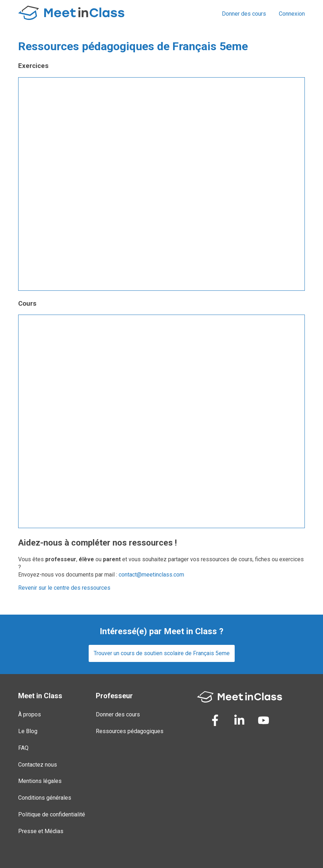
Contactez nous (38, 765)
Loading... (161, 184)
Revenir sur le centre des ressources (64, 588)
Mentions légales (40, 781)
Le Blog (28, 731)
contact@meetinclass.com (151, 575)
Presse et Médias (41, 831)
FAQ (23, 748)
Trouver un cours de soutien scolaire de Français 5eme (162, 653)
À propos (30, 714)
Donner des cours (244, 14)
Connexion (292, 14)
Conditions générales (45, 798)
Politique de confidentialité (52, 814)
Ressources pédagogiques (130, 731)
